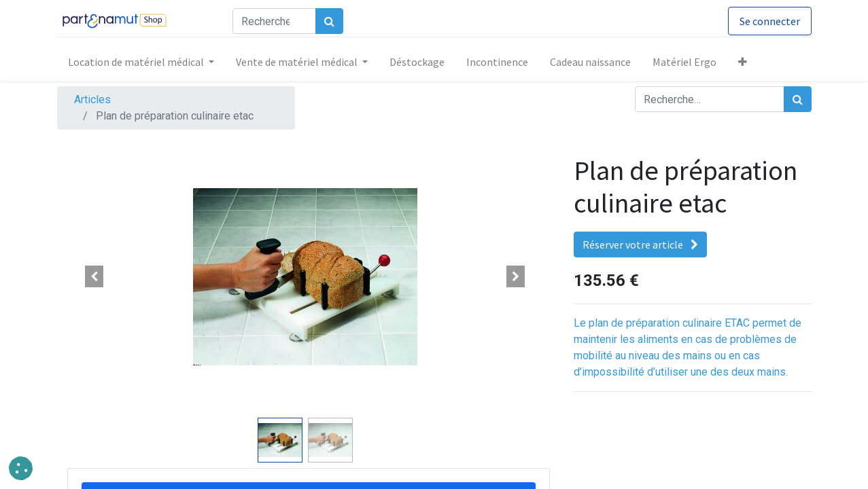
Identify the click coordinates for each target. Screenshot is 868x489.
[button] (743, 62)
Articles (92, 99)
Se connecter (770, 21)
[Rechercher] (329, 21)
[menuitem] (417, 62)
